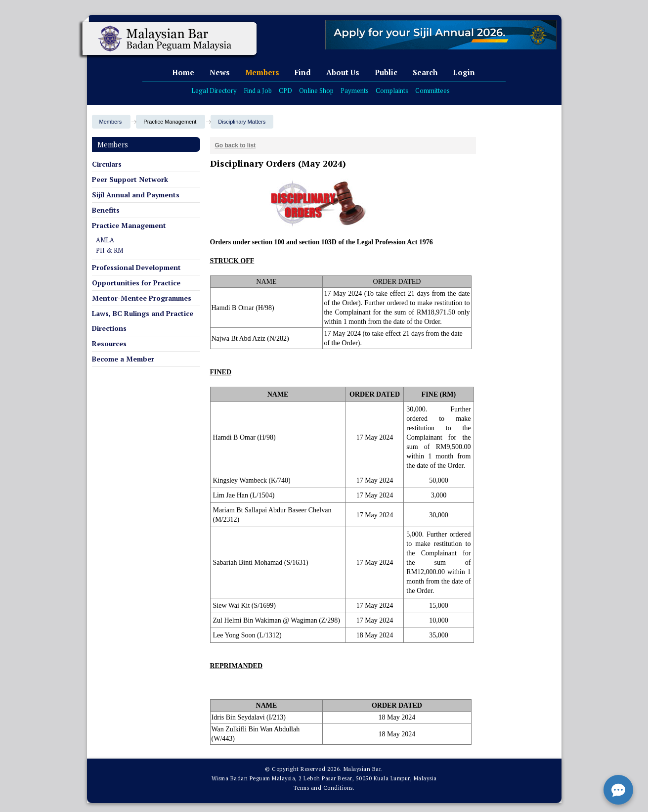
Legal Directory (214, 90)
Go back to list (236, 145)
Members (262, 72)
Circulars (107, 164)
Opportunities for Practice (136, 283)
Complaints (392, 90)
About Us (343, 72)
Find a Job (258, 90)
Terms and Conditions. (324, 788)
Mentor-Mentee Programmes (142, 298)
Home (183, 72)
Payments (355, 90)
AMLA (105, 240)
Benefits (106, 210)
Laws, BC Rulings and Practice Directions (143, 321)
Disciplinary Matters (242, 122)
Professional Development (136, 267)
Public (386, 72)
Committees (432, 90)
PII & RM (109, 250)
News (220, 72)
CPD (285, 90)
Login (464, 72)
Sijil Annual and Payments (136, 195)
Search (425, 72)
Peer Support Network (130, 179)
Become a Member (123, 359)
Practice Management (129, 225)
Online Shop (316, 90)
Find (303, 72)
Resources (109, 343)
